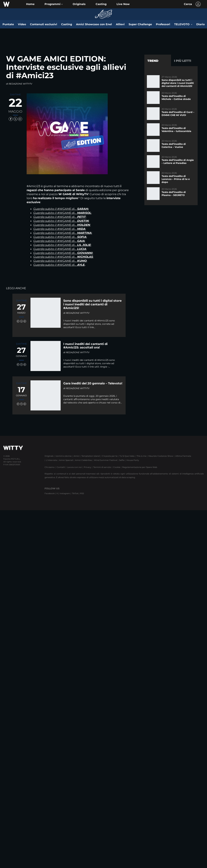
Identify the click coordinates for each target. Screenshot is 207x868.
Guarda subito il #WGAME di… (55, 209)
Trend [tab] (153, 61)
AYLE (81, 265)
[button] (54, 4)
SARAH (83, 209)
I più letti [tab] (183, 61)
